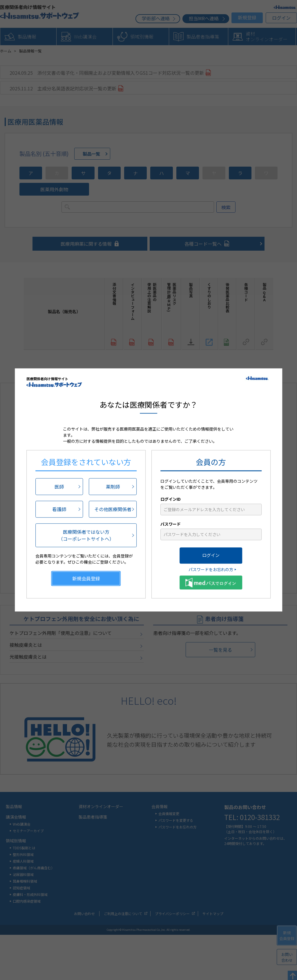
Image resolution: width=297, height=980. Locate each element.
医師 (59, 487)
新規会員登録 (86, 578)
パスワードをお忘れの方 (211, 569)
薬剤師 (113, 487)
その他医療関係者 (113, 509)
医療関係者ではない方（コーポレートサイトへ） (86, 535)
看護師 (59, 509)
